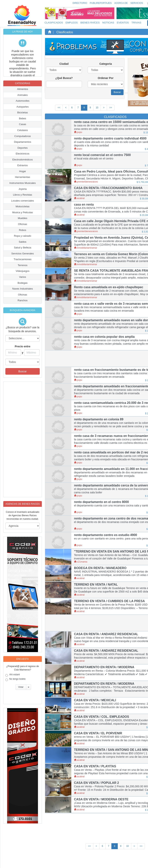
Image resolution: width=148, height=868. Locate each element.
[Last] (111, 108)
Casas (23, 124)
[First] (59, 108)
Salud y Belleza (23, 248)
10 (97, 108)
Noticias (108, 23)
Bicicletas (23, 112)
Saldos (23, 242)
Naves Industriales (23, 289)
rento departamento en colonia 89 (99, 419)
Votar (21, 687)
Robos (23, 230)
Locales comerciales (23, 201)
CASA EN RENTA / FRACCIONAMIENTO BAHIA (108, 188)
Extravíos (23, 165)
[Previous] (66, 108)
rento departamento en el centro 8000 (101, 502)
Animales (22, 95)
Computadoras (22, 136)
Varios (23, 277)
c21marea (81, 562)
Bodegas (22, 283)
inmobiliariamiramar (86, 248)
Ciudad (64, 64)
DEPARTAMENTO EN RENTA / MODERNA (104, 667)
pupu (78, 132)
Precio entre (23, 346)
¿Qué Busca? (64, 78)
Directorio (80, 3)
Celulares (23, 130)
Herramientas (23, 177)
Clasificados (54, 23)
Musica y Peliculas (23, 212)
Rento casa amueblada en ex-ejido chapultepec (109, 287)
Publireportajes (101, 3)
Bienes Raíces (90, 23)
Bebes (23, 118)
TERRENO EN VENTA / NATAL (96, 585)
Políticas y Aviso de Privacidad (98, 861)
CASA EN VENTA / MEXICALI (95, 700)
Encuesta (23, 659)
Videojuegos (22, 271)
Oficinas (23, 224)
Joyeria (23, 189)
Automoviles (23, 101)
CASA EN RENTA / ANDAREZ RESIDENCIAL (106, 634)
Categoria (106, 64)
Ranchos (22, 300)
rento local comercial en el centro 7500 (102, 155)
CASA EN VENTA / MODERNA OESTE (101, 799)
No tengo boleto (16, 679)
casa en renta (84, 205)
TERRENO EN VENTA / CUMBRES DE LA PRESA (109, 601)
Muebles (22, 218)
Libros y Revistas (23, 195)
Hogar (22, 171)
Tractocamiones (23, 259)
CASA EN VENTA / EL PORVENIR (98, 733)
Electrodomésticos (23, 160)
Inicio (68, 861)
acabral (79, 198)
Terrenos (23, 265)
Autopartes (23, 107)
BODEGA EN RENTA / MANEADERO (100, 568)
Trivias (136, 23)
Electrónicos (23, 154)
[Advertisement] (19, 439)
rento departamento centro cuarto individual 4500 (110, 138)
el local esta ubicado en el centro (94, 158)
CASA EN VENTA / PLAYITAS (95, 766)
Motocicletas (23, 206)
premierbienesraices (86, 182)
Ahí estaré (13, 675)
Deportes (23, 148)
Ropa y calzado (23, 236)
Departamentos (23, 142)
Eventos (123, 23)
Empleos (72, 23)
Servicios (137, 3)
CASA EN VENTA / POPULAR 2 (96, 783)
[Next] (104, 108)
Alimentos (22, 89)
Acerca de (121, 3)
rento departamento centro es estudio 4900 (106, 535)
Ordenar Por (106, 78)
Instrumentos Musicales (23, 183)
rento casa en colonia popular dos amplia (104, 337)
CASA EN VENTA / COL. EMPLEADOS (102, 717)
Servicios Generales (23, 254)
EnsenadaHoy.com (28, 860)
